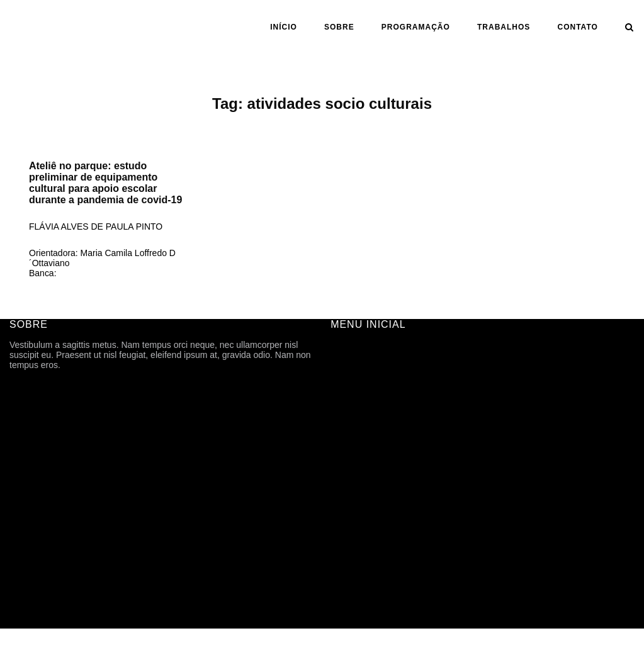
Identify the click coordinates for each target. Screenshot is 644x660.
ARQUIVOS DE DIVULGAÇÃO (391, 437)
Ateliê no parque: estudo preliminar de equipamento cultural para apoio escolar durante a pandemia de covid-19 (105, 183)
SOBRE (339, 27)
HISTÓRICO (355, 401)
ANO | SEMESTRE (368, 472)
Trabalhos (504, 27)
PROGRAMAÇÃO (416, 27)
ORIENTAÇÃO (359, 489)
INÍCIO (284, 27)
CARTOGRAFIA (362, 525)
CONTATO (578, 27)
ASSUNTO (352, 507)
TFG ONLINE (357, 542)
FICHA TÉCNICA (364, 384)
